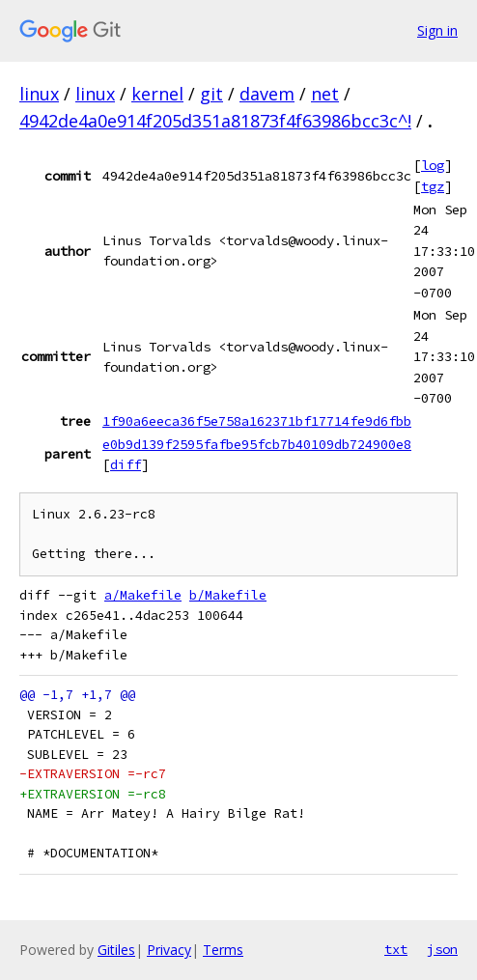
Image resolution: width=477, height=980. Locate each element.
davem (267, 94)
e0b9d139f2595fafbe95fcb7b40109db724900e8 (257, 444)
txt (396, 949)
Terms (223, 950)
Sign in (437, 30)
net (325, 94)
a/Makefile (143, 595)
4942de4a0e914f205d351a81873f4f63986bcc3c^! (215, 121)
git (211, 94)
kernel (157, 94)
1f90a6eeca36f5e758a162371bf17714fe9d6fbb (257, 421)
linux (39, 94)
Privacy (169, 950)
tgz (433, 186)
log (433, 165)
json (442, 949)
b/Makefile (228, 595)
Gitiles (116, 950)
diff (126, 464)
